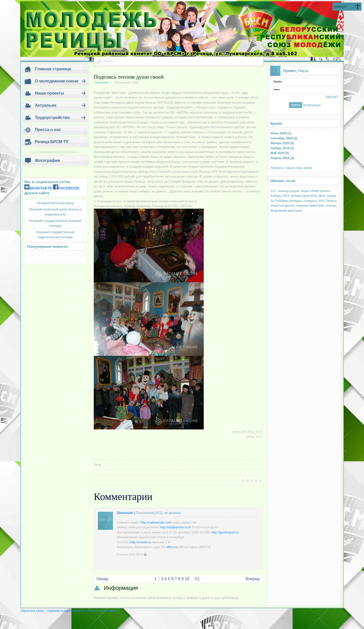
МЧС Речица (328, 201)
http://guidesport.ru (225, 532)
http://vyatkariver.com (176, 527)
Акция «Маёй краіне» (316, 191)
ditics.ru (172, 547)
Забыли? (332, 97)
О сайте (90, 611)
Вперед (253, 579)
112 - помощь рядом (285, 191)
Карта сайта (107, 611)
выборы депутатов (304, 196)
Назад (102, 579)
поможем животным (310, 206)
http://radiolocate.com (156, 522)
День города (327, 196)
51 (197, 579)
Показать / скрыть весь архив (291, 168)
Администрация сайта (64, 611)
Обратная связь (32, 611)
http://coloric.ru (140, 542)
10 (187, 579)
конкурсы (311, 201)
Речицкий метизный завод (55, 203)
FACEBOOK (69, 188)
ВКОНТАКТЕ (41, 188)
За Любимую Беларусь (287, 201)
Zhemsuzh (125, 513)
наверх (340, 6)
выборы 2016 (280, 196)
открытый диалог (282, 206)
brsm (259, 437)
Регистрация (312, 105)
